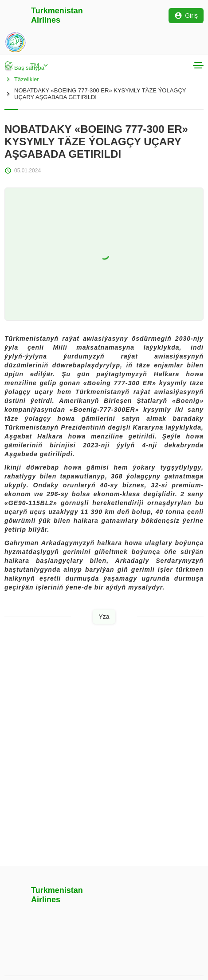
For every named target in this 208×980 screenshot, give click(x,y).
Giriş (186, 16)
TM (40, 65)
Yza (104, 617)
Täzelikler (22, 79)
